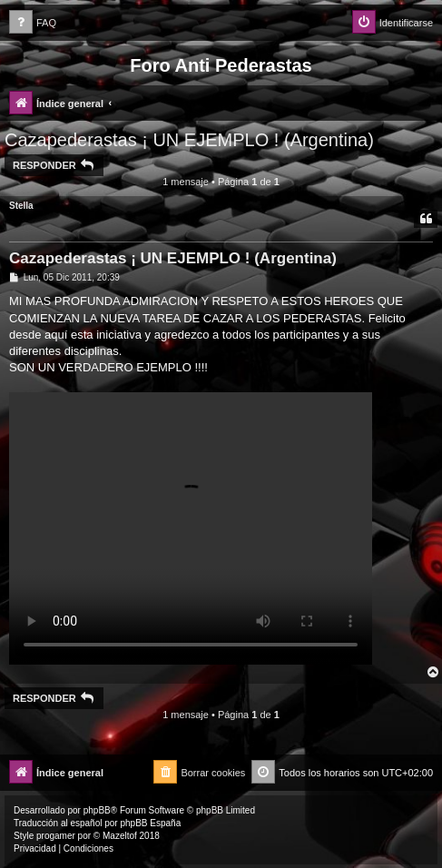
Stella (21, 206)
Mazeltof (120, 836)
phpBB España (150, 823)
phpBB (97, 810)
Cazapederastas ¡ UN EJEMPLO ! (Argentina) (189, 140)
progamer (56, 836)
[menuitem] (33, 23)
